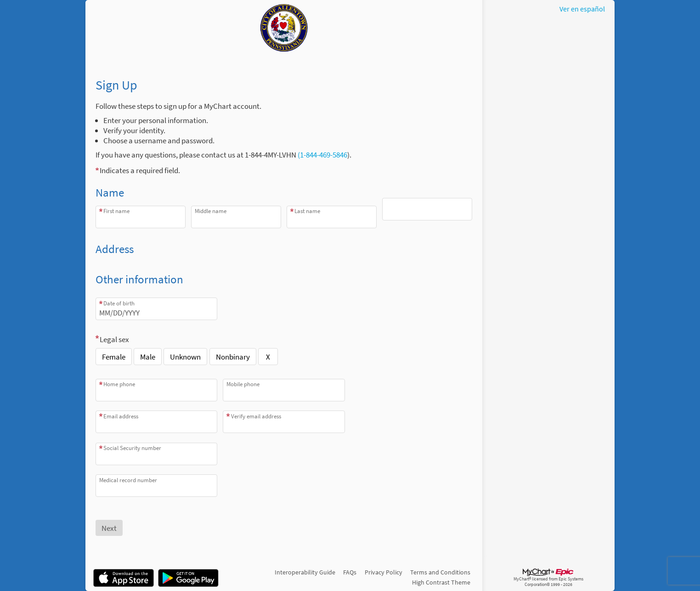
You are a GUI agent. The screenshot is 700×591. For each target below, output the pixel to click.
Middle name (211, 211)
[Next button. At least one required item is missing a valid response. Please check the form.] (109, 528)
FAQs (350, 572)
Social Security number (132, 448)
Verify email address (256, 416)
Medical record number (128, 480)
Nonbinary (233, 357)
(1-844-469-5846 (322, 155)
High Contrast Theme (441, 582)
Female (114, 357)
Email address (121, 416)
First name (116, 211)
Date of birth (119, 303)
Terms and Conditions (440, 572)
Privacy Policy (384, 572)
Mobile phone (243, 384)
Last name (307, 211)
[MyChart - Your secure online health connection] (284, 28)
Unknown (185, 357)
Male (148, 357)
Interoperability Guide (305, 572)
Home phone (119, 384)
